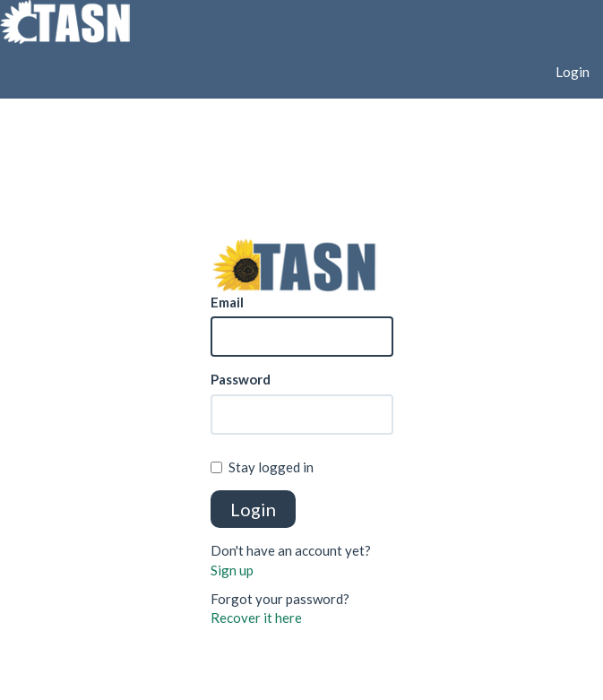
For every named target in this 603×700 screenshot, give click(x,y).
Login (573, 72)
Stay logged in (262, 467)
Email (227, 302)
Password (241, 379)
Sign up (232, 570)
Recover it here (256, 618)
